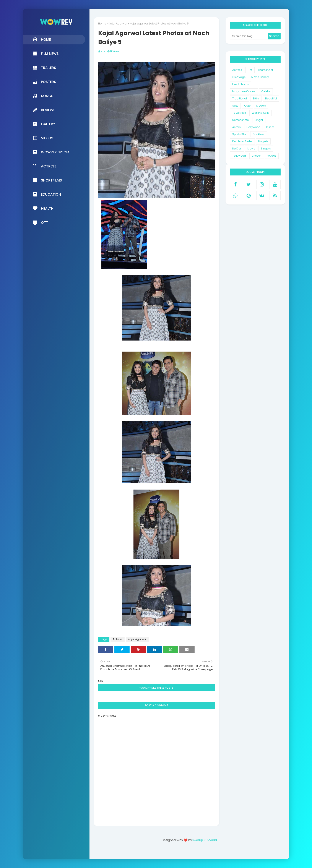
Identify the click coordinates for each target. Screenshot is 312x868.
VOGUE (272, 156)
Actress (118, 639)
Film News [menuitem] (46, 54)
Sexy (235, 106)
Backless (259, 134)
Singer (259, 120)
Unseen (257, 156)
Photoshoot (266, 70)
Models (261, 106)
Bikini (256, 98)
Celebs (266, 91)
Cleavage (239, 77)
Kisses (270, 127)
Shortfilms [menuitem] (47, 180)
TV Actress (239, 113)
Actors (236, 127)
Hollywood (253, 127)
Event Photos (240, 84)
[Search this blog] (249, 36)
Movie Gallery (260, 77)
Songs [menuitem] (43, 96)
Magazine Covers (244, 91)
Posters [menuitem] (44, 82)
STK (103, 51)
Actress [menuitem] (45, 166)
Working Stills (261, 113)
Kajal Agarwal (118, 24)
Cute (247, 106)
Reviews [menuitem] (44, 110)
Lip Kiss (237, 148)
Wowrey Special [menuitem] (52, 152)
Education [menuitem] (47, 194)
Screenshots (240, 120)
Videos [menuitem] (43, 138)
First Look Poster (242, 141)
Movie (251, 148)
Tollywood (239, 156)
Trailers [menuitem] (44, 68)
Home (102, 24)
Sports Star (240, 134)
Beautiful (271, 98)
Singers (266, 148)
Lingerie (263, 141)
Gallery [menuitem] (44, 124)
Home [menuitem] (42, 39)
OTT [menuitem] (40, 222)
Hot (250, 70)
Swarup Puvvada (204, 840)
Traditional (240, 98)
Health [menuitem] (43, 208)
